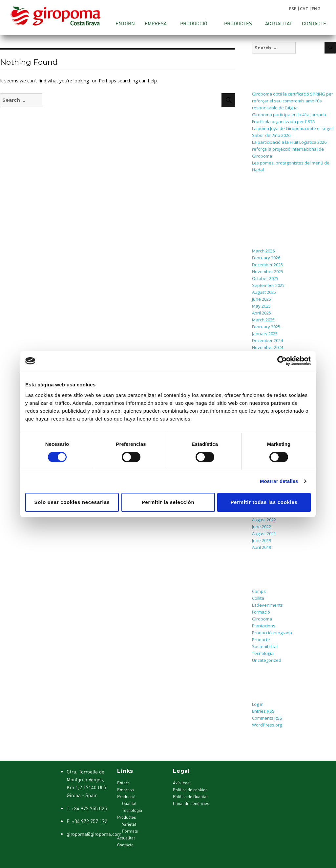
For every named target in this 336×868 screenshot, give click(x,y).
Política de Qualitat (190, 796)
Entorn (125, 23)
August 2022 (264, 520)
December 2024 (267, 340)
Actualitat (279, 23)
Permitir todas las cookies (264, 502)
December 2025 (267, 265)
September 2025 (268, 285)
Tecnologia (263, 653)
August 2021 (264, 533)
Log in (258, 704)
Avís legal (182, 783)
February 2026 (266, 258)
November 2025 (268, 271)
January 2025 (265, 334)
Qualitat (129, 803)
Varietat (129, 824)
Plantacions (264, 626)
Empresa (156, 23)
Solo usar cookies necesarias (72, 502)
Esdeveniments (267, 605)
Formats (130, 831)
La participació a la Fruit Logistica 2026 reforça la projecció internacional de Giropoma (289, 149)
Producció (194, 23)
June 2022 (262, 527)
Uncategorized (267, 660)
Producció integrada (272, 633)
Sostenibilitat (265, 646)
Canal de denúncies (191, 803)
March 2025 (263, 320)
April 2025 (262, 313)
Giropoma (262, 619)
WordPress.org (267, 725)
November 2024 (268, 347)
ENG (316, 9)
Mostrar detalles (279, 481)
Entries (263, 711)
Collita (258, 598)
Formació (261, 612)
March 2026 (263, 251)
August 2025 (264, 292)
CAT (304, 9)
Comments (267, 718)
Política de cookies (190, 790)
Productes (238, 23)
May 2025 (261, 306)
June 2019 (262, 540)
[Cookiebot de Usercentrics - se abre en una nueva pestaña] (282, 361)
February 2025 (266, 327)
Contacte (314, 23)
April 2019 (262, 547)
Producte (261, 640)
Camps (259, 591)
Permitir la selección (168, 502)
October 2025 (265, 278)
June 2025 (262, 299)
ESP (293, 9)
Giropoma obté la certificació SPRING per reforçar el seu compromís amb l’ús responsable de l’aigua (293, 101)
